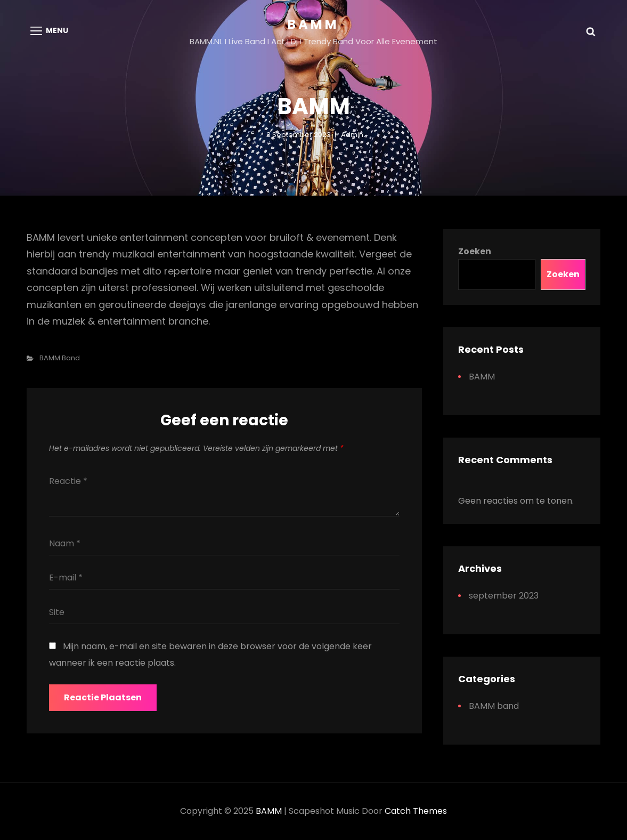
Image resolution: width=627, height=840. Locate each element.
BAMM (313, 24)
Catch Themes (416, 811)
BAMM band (60, 358)
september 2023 (504, 596)
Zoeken (475, 251)
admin (352, 135)
